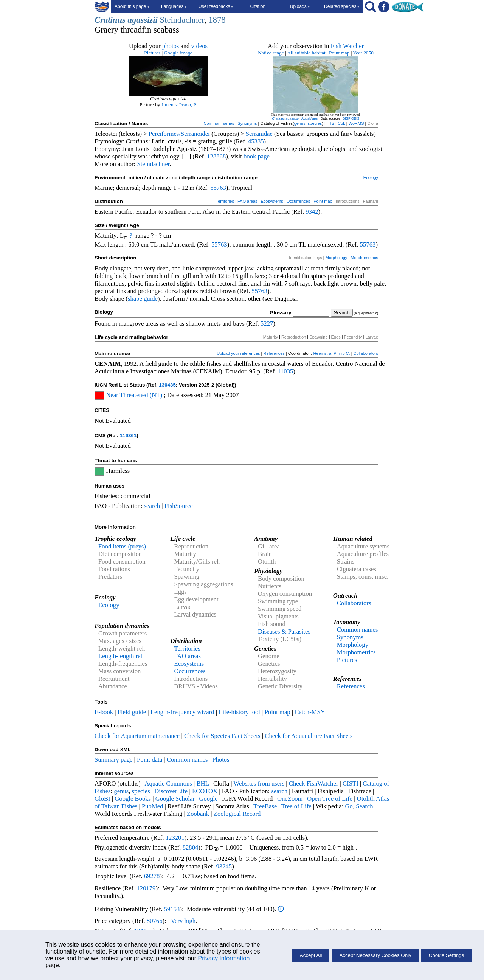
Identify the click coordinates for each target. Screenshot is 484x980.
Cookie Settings (446, 955)
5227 (267, 324)
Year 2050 (363, 53)
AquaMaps (309, 118)
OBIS (355, 118)
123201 (175, 838)
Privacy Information (224, 958)
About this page (132, 6)
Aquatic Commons (168, 784)
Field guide (132, 712)
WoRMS (356, 123)
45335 (256, 141)
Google (209, 799)
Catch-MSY (310, 712)
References (274, 353)
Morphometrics (364, 258)
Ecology (371, 177)
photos (171, 46)
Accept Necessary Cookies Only (375, 955)
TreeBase (265, 806)
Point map (339, 53)
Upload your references (238, 353)
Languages (174, 6)
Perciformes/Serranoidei (179, 134)
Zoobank (198, 814)
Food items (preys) (122, 546)
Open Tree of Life (330, 799)
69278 (152, 876)
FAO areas (247, 201)
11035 (285, 371)
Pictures (152, 53)
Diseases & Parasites (284, 631)
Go (349, 806)
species (315, 123)
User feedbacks (216, 6)
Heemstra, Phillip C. (331, 353)
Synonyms (247, 123)
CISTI (351, 784)
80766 (155, 921)
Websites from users (259, 784)
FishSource (179, 506)
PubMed (152, 806)
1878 (217, 20)
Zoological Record (237, 814)
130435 (167, 385)
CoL (341, 123)
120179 (146, 888)
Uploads (300, 6)
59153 (172, 909)
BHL (203, 784)
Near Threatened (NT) (134, 395)
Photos (221, 760)
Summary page (113, 760)
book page (257, 156)
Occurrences (298, 201)
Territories (225, 201)
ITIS (330, 123)
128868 (216, 156)
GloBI (102, 799)
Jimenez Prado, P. (179, 105)
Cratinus (110, 20)
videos (200, 46)
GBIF (347, 118)
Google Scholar (175, 799)
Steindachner (182, 20)
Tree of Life (296, 806)
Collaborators (366, 353)
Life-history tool (239, 712)
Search (364, 806)
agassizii (143, 20)
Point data (150, 760)
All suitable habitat (306, 53)
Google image (178, 53)
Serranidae (259, 134)
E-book (104, 712)
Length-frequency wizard (182, 712)
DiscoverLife (171, 791)
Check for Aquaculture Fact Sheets (309, 736)
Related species (342, 6)
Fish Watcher (347, 46)
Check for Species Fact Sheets (222, 736)
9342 (312, 212)
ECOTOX (205, 791)
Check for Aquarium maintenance (137, 736)
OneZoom (290, 799)
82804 (191, 847)
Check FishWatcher (314, 784)
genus (300, 123)
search (152, 506)
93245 (224, 866)
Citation (258, 6)
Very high (183, 921)
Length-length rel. (121, 656)
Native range (271, 53)
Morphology (336, 258)
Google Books (133, 799)
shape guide (143, 299)
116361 (128, 436)
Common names (219, 123)
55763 (218, 188)
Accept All (311, 955)
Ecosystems (272, 201)
